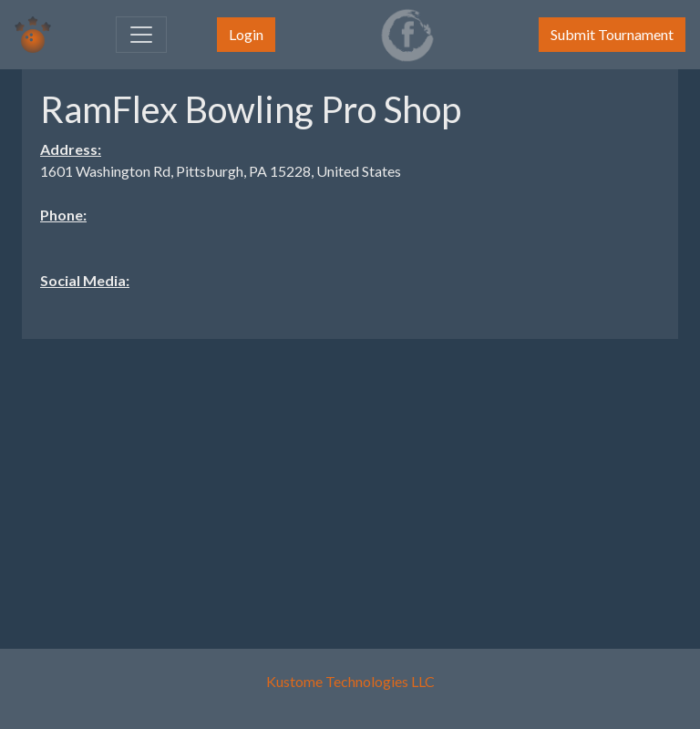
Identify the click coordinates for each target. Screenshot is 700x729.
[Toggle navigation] (141, 35)
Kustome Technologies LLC (350, 681)
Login (246, 34)
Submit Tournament (612, 34)
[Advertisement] (350, 481)
